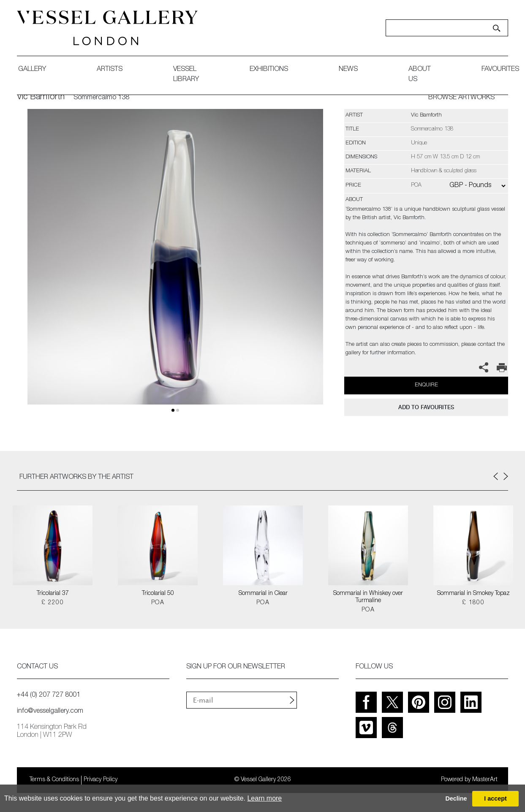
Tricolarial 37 (53, 594)
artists (110, 70)
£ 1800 (473, 603)
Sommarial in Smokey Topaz (473, 594)
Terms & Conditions (54, 780)
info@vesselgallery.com (50, 712)
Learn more (264, 798)
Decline (456, 798)
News (348, 70)
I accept (495, 798)
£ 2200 (53, 603)
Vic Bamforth (41, 98)
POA (158, 603)
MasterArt (485, 780)
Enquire (426, 385)
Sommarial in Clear (263, 594)
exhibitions (269, 70)
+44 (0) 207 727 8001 (49, 695)
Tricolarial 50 (158, 594)
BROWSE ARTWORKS (461, 98)
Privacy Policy (101, 780)
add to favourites (426, 407)
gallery (32, 70)
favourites (500, 70)
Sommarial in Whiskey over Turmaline (368, 597)
